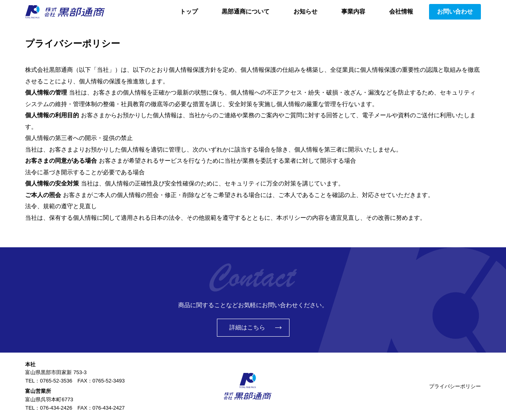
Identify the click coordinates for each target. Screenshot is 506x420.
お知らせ (305, 11)
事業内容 (353, 11)
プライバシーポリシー (455, 386)
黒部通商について (246, 11)
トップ (189, 11)
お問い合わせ (455, 11)
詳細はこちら (247, 327)
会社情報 (401, 11)
